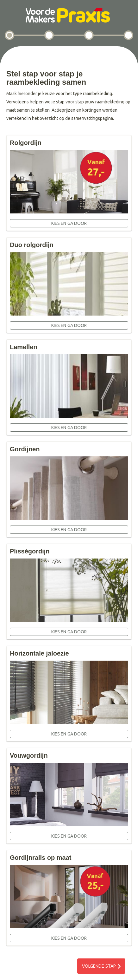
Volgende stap (99, 966)
